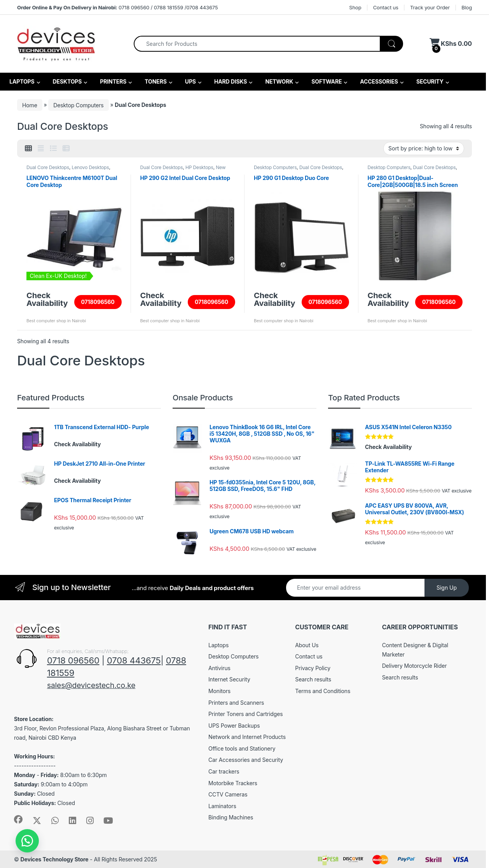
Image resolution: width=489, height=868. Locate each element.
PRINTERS (113, 81)
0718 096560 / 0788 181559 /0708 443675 (117, 7)
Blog (467, 7)
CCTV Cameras (228, 794)
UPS (190, 81)
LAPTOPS (21, 81)
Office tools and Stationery (242, 748)
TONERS (155, 81)
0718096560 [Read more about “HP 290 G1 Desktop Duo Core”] (325, 302)
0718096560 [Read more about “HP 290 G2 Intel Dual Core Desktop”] (211, 302)
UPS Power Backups (234, 726)
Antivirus (219, 668)
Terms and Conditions (323, 691)
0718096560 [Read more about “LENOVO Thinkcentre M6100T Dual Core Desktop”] (98, 302)
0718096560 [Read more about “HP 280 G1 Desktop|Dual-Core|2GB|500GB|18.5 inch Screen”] (439, 302)
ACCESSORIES (378, 81)
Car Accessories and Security (246, 760)
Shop (355, 7)
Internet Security (229, 679)
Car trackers (224, 771)
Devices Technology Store (54, 859)
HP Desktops (199, 167)
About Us (307, 645)
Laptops (218, 645)
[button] (27, 841)
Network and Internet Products (247, 737)
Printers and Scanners (236, 703)
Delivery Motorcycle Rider (415, 666)
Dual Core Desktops (48, 167)
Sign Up (447, 588)
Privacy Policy (313, 668)
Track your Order (430, 7)
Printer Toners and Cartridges (245, 714)
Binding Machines (231, 817)
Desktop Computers (78, 105)
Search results (313, 679)
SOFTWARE (326, 81)
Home (30, 105)
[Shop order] (424, 148)
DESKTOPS (66, 81)
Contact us (386, 7)
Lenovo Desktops (91, 167)
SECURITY (429, 81)
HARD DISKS (230, 81)
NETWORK (279, 81)
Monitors (219, 691)
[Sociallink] (18, 819)
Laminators (222, 806)
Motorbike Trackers (233, 783)
